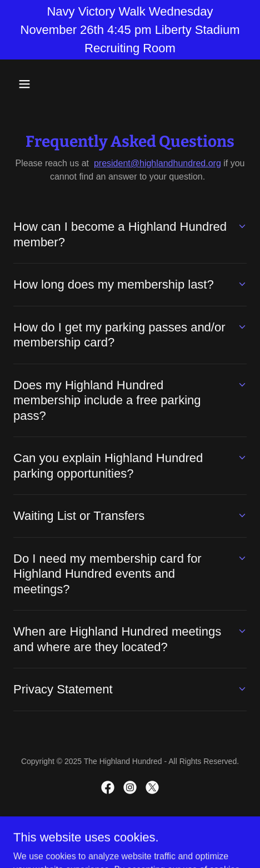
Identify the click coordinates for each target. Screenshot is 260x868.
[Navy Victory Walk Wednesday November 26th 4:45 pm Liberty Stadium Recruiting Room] (130, 30)
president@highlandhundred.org (157, 163)
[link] (108, 787)
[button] (31, 84)
